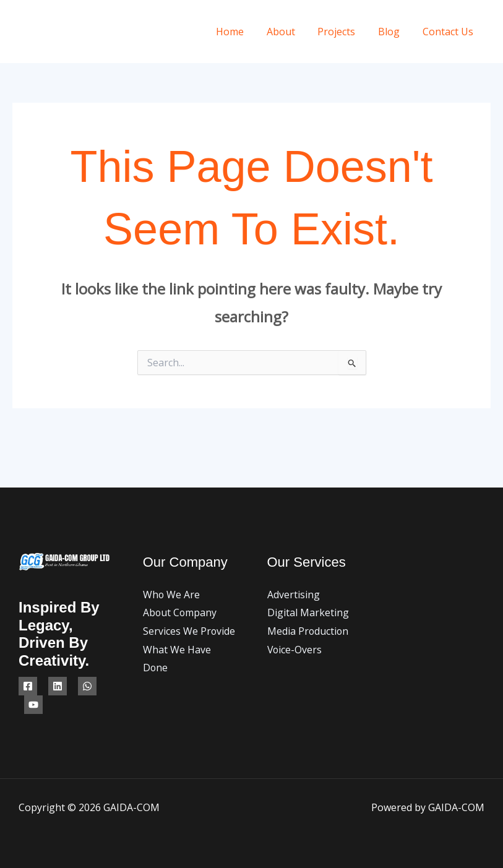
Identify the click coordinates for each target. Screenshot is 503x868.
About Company (180, 612)
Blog (393, 32)
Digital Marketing (308, 612)
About (291, 32)
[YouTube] (33, 705)
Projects (344, 32)
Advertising (294, 595)
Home (243, 32)
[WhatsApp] (87, 686)
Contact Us (449, 32)
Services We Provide (189, 631)
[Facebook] (28, 686)
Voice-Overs (295, 650)
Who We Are (172, 595)
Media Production (308, 631)
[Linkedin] (58, 686)
